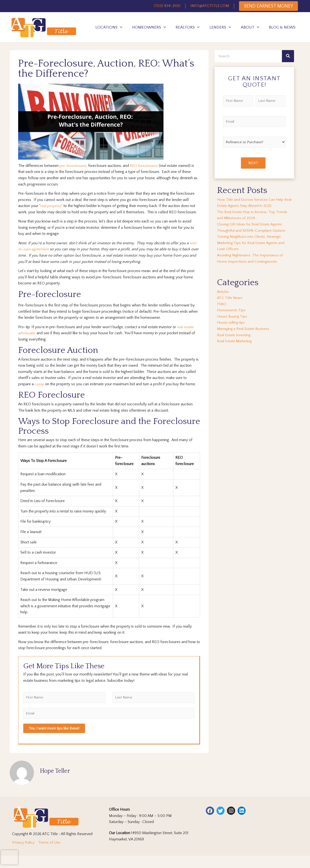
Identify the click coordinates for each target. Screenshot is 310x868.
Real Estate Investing (234, 335)
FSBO (222, 304)
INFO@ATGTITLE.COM (210, 6)
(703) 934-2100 (167, 6)
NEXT (253, 163)
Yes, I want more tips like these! (54, 728)
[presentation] (9, 857)
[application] (120, 27)
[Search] (288, 56)
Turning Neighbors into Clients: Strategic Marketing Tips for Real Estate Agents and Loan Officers (251, 243)
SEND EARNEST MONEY (268, 6)
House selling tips (231, 322)
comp (39, 384)
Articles (223, 292)
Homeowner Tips (231, 310)
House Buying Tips (232, 316)
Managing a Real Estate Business (244, 329)
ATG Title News (230, 298)
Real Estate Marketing (235, 341)
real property (51, 206)
